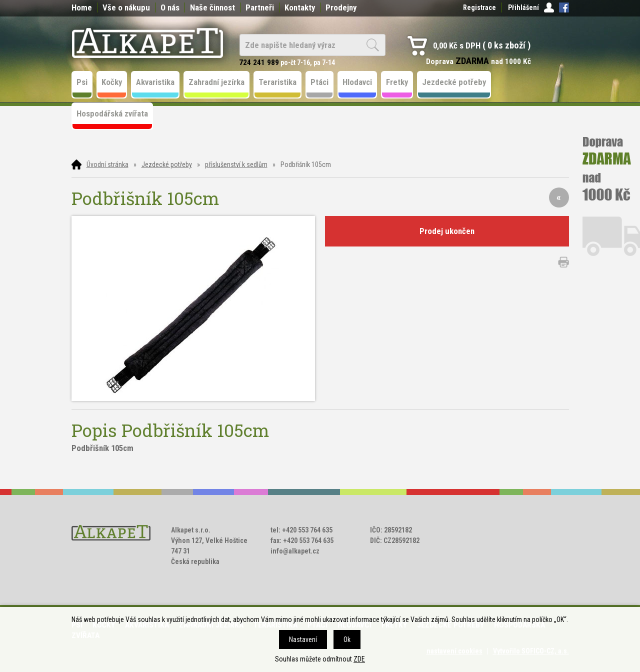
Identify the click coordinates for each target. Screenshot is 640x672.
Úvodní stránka (107, 164)
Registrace (479, 7)
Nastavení (303, 639)
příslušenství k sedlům (236, 164)
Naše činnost (212, 7)
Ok (347, 639)
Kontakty (300, 7)
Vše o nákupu (126, 7)
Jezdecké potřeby (167, 164)
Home (82, 7)
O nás (170, 7)
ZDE (359, 659)
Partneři (260, 7)
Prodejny (341, 7)
